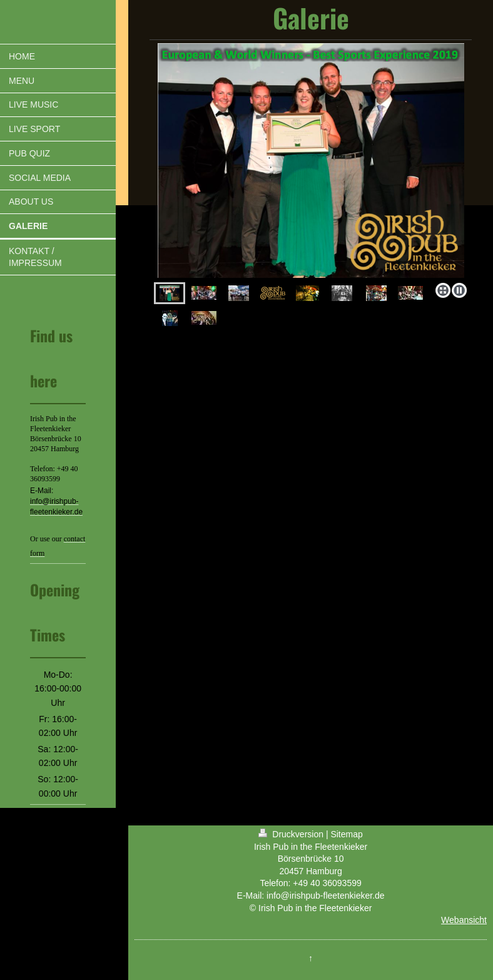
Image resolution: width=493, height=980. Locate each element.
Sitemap (346, 834)
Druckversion (292, 834)
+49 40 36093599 (327, 883)
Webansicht (464, 920)
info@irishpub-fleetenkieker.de (326, 896)
